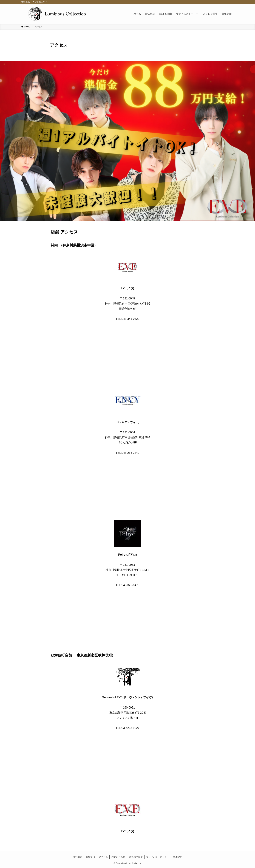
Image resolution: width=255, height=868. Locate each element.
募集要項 (90, 857)
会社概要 (78, 857)
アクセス (103, 857)
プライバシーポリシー (158, 857)
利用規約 (178, 857)
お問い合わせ (118, 857)
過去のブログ (136, 857)
